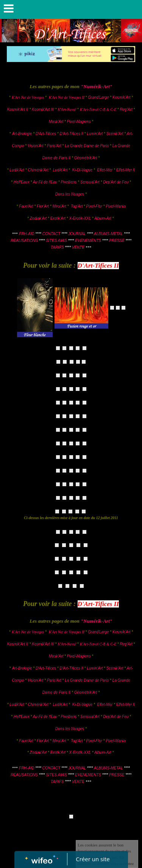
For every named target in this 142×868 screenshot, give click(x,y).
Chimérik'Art (38, 170)
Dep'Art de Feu (116, 182)
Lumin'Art (95, 134)
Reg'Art (126, 109)
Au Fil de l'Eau (46, 182)
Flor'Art (43, 206)
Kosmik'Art (121, 97)
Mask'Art (56, 122)
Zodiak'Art (38, 218)
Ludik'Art (17, 170)
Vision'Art (36, 146)
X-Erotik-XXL (80, 218)
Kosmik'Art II (18, 109)
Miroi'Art (59, 206)
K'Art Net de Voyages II (67, 97)
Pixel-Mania (115, 206)
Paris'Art (54, 146)
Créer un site (93, 859)
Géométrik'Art (86, 158)
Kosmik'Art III (43, 109)
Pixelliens (69, 182)
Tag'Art (77, 206)
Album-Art (103, 218)
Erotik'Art (58, 218)
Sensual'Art (90, 182)
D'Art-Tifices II (72, 134)
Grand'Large (98, 97)
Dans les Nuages (70, 194)
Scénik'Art (115, 134)
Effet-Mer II (126, 170)
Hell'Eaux (22, 182)
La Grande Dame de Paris (87, 146)
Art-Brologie (22, 134)
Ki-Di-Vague (82, 170)
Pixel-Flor (95, 206)
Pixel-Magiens (79, 122)
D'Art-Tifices (46, 134)
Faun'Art (26, 206)
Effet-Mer (105, 170)
